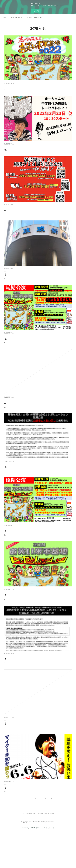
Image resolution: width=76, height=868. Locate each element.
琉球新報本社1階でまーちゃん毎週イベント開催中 (28, 150)
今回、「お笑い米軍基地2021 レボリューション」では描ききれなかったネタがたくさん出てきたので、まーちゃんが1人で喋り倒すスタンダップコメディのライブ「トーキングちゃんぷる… (37, 826)
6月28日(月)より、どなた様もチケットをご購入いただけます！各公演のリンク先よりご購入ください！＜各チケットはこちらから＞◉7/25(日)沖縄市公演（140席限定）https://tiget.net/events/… (38, 554)
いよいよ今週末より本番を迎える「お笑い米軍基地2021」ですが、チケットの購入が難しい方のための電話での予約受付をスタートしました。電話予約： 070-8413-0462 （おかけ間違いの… (38, 216)
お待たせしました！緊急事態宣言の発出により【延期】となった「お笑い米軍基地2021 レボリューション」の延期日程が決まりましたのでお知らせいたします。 (37, 621)
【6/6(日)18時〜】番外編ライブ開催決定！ (24, 821)
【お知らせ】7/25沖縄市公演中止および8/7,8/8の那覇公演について (35, 482)
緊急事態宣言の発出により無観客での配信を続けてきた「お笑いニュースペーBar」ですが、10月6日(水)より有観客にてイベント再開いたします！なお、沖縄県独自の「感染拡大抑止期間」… (38, 283)
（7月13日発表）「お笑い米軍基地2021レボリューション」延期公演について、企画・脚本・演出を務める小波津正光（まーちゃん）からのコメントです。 (38, 488)
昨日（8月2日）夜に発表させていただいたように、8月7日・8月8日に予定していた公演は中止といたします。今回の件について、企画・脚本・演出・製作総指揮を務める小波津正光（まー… (38, 353)
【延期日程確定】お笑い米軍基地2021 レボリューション (31, 616)
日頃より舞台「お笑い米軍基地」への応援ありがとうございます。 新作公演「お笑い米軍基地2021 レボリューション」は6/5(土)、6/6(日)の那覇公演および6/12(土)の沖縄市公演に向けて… (38, 692)
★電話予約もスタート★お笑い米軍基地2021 (25, 210)
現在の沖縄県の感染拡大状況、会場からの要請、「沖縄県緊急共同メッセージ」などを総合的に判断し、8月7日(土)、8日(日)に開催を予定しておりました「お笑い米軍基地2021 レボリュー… (38, 421)
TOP (4, 18)
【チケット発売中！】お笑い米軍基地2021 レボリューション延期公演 (37, 549)
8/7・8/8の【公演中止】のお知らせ (20, 415)
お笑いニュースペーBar (35, 18)
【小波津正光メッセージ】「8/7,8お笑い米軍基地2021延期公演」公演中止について (38, 346)
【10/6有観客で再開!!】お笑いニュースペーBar (26, 277)
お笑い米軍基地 (17, 18)
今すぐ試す (36, 11)
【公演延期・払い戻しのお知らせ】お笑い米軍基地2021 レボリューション (37, 685)
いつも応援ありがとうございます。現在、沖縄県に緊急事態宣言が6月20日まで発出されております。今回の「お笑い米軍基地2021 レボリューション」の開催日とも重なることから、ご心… (37, 759)
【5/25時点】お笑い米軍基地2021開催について (26, 754)
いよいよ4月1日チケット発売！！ (20, 89)
